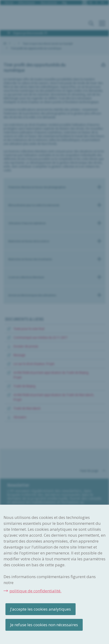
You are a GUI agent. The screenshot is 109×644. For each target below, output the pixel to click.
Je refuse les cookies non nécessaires (44, 625)
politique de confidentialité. (35, 591)
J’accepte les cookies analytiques (41, 609)
